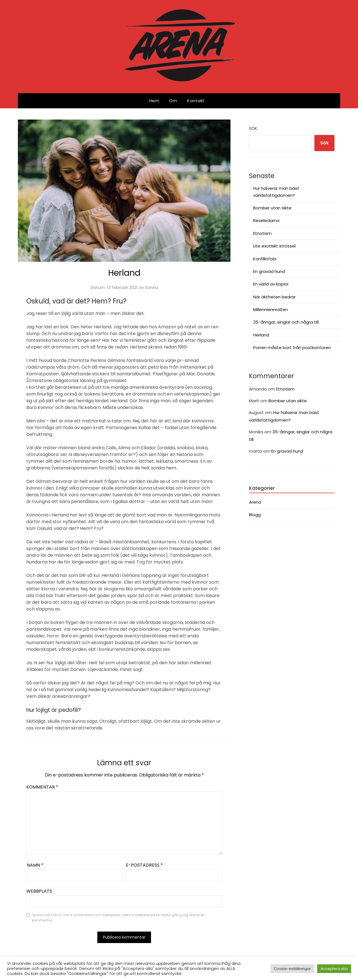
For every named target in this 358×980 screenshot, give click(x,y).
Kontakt (196, 101)
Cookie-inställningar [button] (292, 969)
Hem (154, 101)
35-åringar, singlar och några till (286, 322)
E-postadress (144, 865)
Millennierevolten (270, 309)
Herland (261, 335)
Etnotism (262, 233)
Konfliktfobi (265, 259)
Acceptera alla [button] (334, 969)
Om (173, 101)
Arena (255, 502)
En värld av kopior (271, 284)
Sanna (151, 287)
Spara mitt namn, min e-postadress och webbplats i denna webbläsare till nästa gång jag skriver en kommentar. (118, 918)
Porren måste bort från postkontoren (292, 348)
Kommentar (42, 787)
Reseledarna (266, 220)
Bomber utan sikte (272, 208)
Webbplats (39, 891)
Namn (35, 865)
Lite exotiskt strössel (274, 246)
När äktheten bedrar (274, 297)
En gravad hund (269, 271)
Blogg (255, 515)
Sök (253, 128)
